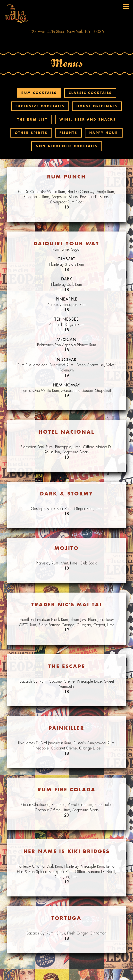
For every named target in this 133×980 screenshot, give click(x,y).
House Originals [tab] (97, 106)
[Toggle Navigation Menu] (126, 6)
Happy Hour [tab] (104, 133)
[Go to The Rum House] (66, 32)
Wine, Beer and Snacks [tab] (88, 120)
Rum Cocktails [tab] (39, 93)
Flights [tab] (68, 133)
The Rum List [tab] (32, 120)
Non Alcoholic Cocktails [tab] (67, 146)
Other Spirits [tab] (31, 133)
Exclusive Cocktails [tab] (40, 106)
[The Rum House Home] (16, 13)
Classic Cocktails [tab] (90, 93)
